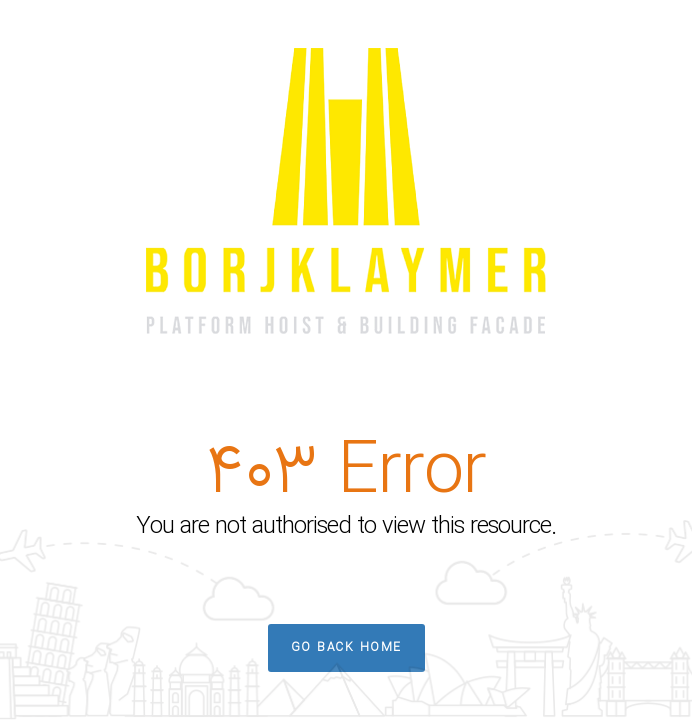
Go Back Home (346, 647)
